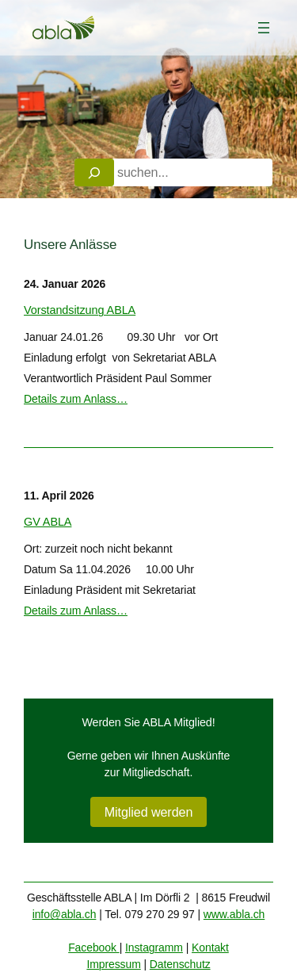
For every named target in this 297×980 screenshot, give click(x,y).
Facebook (93, 947)
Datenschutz (180, 964)
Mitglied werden (149, 812)
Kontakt (210, 947)
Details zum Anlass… (76, 399)
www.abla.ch (234, 914)
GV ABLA (48, 522)
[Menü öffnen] (264, 28)
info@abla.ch (65, 914)
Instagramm (154, 947)
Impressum (113, 964)
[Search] (94, 172)
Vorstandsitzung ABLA (80, 310)
